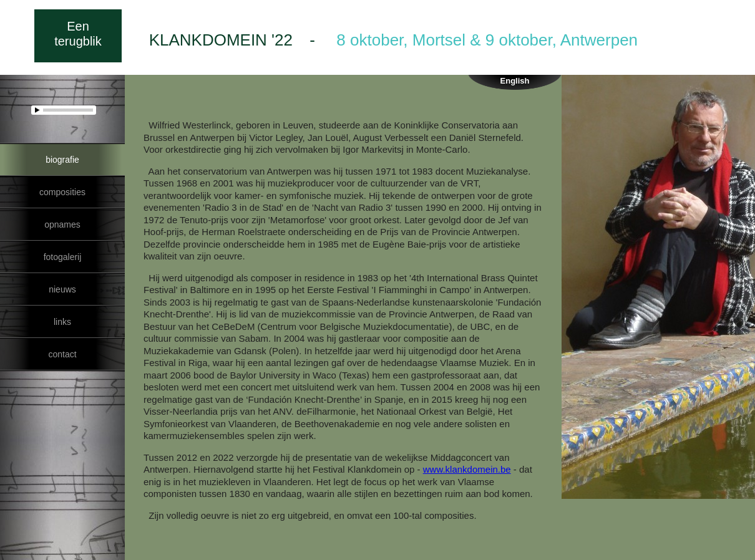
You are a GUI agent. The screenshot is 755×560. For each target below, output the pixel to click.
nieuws (62, 289)
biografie (62, 160)
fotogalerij (62, 257)
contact (62, 354)
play (38, 110)
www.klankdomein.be (467, 469)
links (62, 322)
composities (62, 192)
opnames (62, 224)
